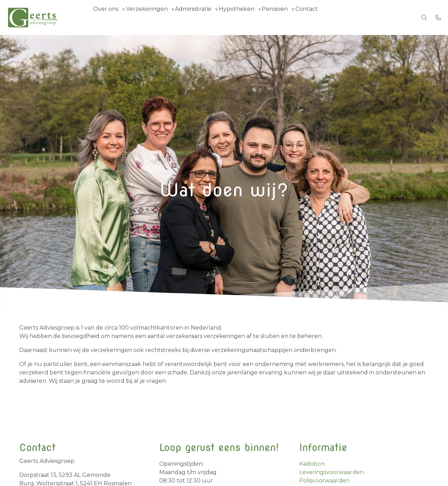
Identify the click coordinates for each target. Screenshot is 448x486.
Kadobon (312, 464)
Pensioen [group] (303, 17)
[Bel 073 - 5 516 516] (438, 17)
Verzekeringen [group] (156, 17)
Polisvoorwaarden (324, 481)
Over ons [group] (109, 17)
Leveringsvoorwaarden (331, 472)
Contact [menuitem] (341, 17)
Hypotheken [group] (258, 17)
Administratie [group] (209, 17)
